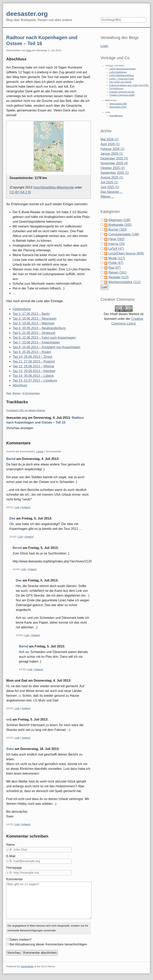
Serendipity (27, 966)
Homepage (14, 868)
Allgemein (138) (119, 220)
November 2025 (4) (114, 163)
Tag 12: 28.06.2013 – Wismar (33, 366)
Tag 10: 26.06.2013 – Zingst (32, 357)
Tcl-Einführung (116, 88)
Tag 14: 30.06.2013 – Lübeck (33, 376)
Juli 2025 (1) (109, 182)
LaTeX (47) (116, 249)
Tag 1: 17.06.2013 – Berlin (31, 314)
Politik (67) (116, 263)
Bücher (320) (118, 230)
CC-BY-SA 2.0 (20, 192)
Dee (29, 50)
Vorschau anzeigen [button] (20, 428)
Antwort (26, 507)
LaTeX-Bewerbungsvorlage (123, 69)
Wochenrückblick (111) (125, 282)
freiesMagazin (116, 116)
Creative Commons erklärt (122, 95)
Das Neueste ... (111, 192)
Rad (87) (115, 268)
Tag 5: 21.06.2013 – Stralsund (34, 333)
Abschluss (20, 385)
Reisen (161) (118, 272)
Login (104, 46)
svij (9, 719)
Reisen (16, 393)
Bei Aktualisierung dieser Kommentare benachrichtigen (48, 944)
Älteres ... (107, 197)
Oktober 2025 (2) (112, 168)
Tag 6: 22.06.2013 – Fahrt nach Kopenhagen (44, 338)
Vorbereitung (22, 309)
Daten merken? (20, 940)
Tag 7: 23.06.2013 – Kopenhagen (36, 342)
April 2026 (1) (110, 144)
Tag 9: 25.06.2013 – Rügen (32, 352)
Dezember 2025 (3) (114, 158)
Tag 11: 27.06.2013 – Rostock (34, 361)
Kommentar (14, 879)
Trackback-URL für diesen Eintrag (26, 410)
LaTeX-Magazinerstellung (122, 75)
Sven (10, 749)
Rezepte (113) (118, 277)
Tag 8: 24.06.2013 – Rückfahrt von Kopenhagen (46, 347)
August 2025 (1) (112, 178)
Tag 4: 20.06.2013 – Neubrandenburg (39, 328)
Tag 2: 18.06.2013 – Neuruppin (34, 319)
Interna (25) (117, 244)
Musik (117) (117, 258)
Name (10, 845)
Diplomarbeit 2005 (118, 104)
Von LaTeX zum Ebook (120, 82)
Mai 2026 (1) (109, 139)
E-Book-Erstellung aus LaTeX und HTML (129, 85)
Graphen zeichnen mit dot (122, 92)
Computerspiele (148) (124, 234)
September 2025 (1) (115, 173)
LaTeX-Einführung (118, 72)
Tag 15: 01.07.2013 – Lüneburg (35, 381)
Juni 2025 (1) (110, 187)
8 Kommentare (31, 393)
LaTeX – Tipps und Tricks (122, 79)
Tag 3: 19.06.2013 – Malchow (33, 323)
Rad (9, 393)
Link (17, 507)
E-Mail (11, 856)
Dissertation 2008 (118, 107)
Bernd (11, 459)
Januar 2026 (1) (112, 154)
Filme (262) (116, 239)
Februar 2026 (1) (112, 149)
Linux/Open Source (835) (126, 253)
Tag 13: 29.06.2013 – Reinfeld (34, 371)
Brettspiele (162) (120, 225)
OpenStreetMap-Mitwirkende (54, 187)
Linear (40, 451)
